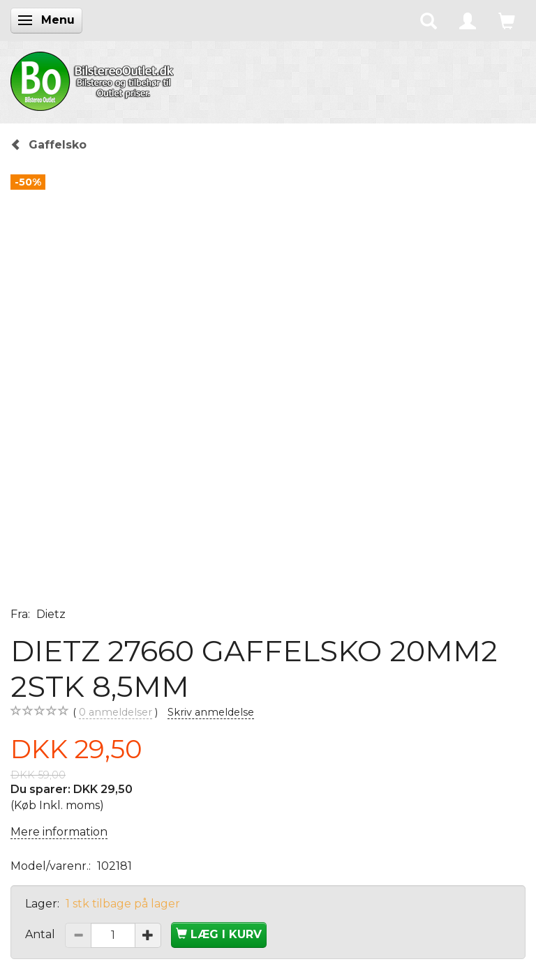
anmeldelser (116, 713)
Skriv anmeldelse (211, 712)
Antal (42, 934)
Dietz (51, 614)
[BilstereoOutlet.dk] (94, 79)
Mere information (59, 832)
